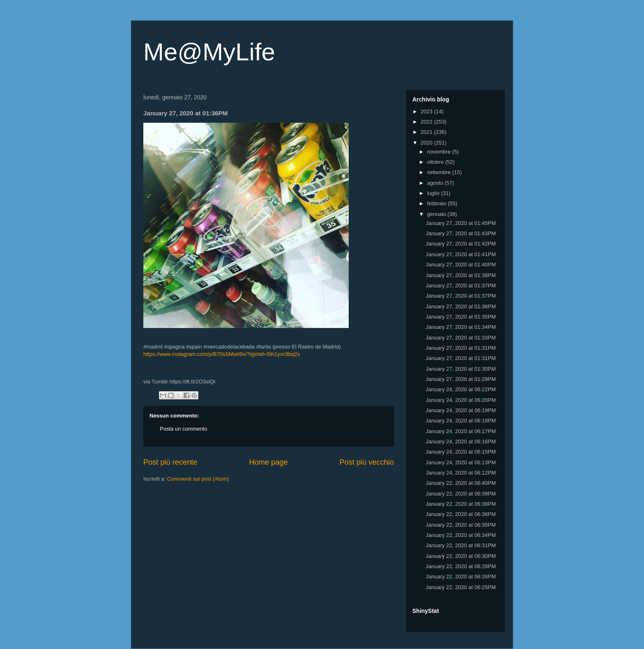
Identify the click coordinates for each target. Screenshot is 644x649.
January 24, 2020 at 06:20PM (461, 400)
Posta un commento (184, 429)
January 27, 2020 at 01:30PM (461, 369)
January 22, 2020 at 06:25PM (461, 587)
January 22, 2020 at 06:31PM (461, 545)
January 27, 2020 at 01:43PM (461, 233)
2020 (427, 143)
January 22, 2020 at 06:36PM (461, 514)
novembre (440, 152)
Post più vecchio (367, 462)
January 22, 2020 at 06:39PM (461, 494)
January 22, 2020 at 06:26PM (461, 577)
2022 (427, 122)
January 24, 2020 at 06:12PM (461, 473)
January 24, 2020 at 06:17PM (461, 431)
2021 (427, 132)
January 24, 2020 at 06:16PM (461, 441)
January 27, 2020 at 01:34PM (461, 327)
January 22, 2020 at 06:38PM (461, 504)
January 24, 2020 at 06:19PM (461, 410)
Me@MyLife (209, 52)
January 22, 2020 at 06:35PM (461, 525)
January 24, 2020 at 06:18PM (461, 421)
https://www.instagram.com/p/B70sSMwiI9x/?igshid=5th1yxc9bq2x (222, 354)
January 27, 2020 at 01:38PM (461, 275)
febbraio (438, 203)
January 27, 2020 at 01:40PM (461, 265)
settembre (440, 172)
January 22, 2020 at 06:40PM (461, 483)
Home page (268, 462)
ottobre (436, 162)
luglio (434, 193)
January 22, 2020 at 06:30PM (461, 556)
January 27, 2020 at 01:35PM (461, 317)
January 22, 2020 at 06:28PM (461, 566)
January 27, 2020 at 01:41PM (461, 254)
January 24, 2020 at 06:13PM (461, 462)
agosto (436, 183)
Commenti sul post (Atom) (198, 479)
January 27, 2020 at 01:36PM (461, 306)
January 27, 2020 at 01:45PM (461, 223)
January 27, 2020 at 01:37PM (461, 286)
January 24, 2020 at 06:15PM (461, 452)
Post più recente (170, 462)
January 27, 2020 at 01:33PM (461, 338)
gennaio (437, 214)
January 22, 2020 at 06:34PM (461, 535)
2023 (427, 111)
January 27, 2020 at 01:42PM (461, 244)
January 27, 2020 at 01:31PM (461, 348)
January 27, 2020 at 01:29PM (461, 379)
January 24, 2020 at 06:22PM (461, 389)
